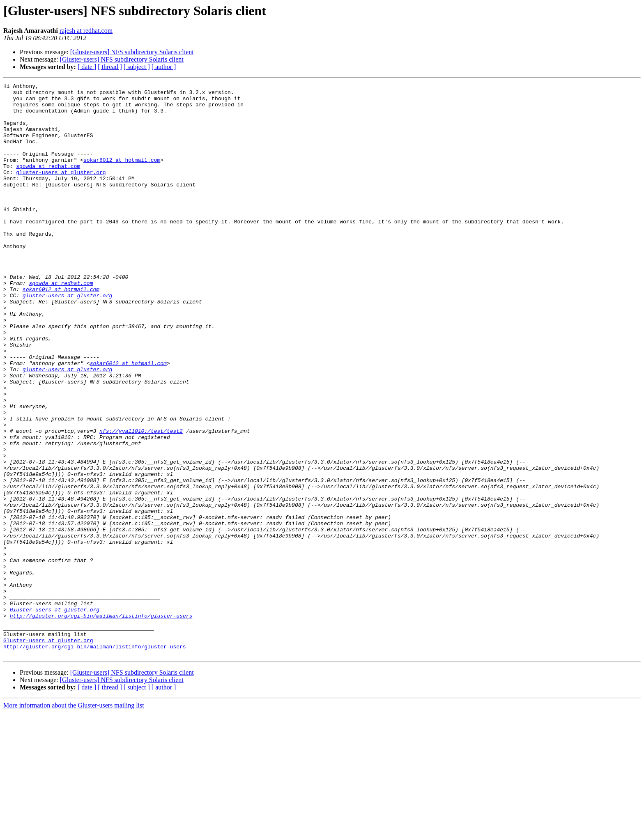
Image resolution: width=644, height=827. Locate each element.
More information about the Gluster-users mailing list (74, 820)
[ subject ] (137, 67)
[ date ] (87, 67)
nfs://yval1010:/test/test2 (141, 501)
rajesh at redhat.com (86, 31)
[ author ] (164, 67)
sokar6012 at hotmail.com (122, 176)
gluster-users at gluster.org (61, 191)
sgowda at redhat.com (48, 183)
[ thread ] (110, 67)
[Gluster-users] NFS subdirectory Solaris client (132, 52)
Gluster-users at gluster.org (55, 715)
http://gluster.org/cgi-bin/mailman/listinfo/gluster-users (101, 723)
